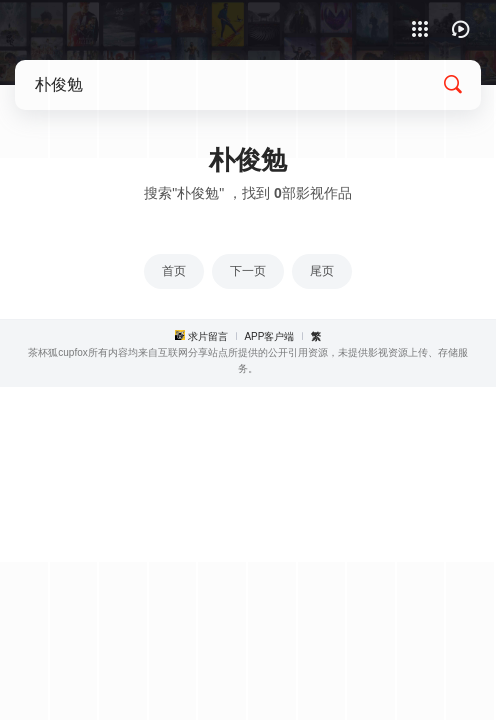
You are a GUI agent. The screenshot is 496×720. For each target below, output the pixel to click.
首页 (174, 271)
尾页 (322, 271)
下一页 (248, 271)
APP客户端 (269, 336)
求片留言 (208, 336)
